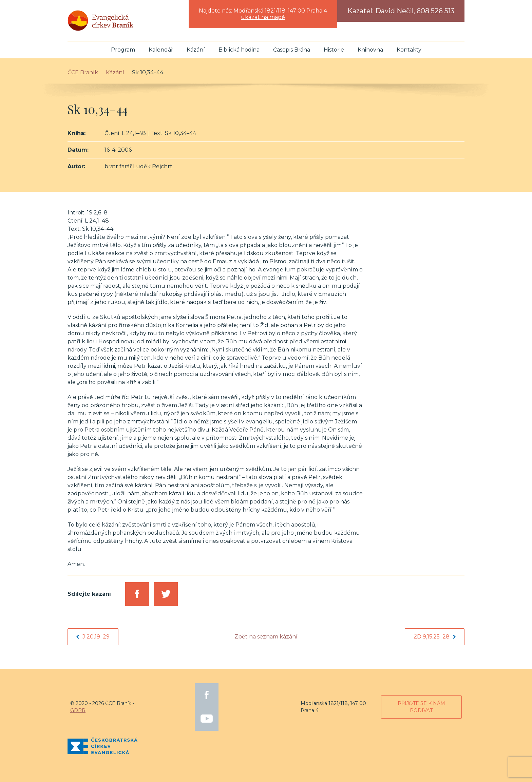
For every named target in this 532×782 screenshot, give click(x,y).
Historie (334, 50)
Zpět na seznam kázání (266, 637)
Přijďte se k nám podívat (421, 707)
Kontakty (409, 50)
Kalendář (161, 50)
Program (123, 50)
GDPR (78, 710)
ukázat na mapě (263, 17)
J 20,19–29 (93, 637)
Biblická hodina (239, 50)
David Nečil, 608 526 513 (415, 11)
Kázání (196, 50)
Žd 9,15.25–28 (435, 637)
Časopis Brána (292, 50)
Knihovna (370, 50)
